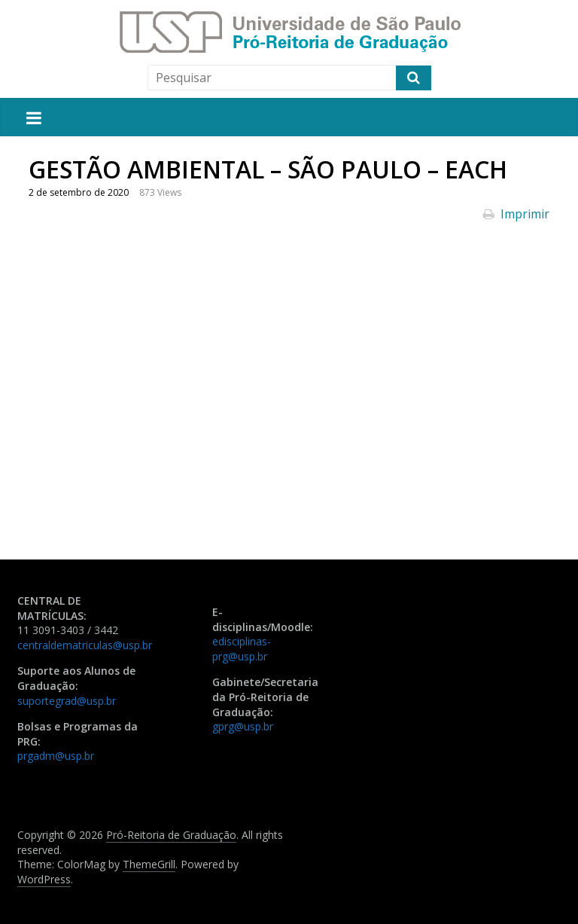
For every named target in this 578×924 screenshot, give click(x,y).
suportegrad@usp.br (67, 701)
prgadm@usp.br (56, 756)
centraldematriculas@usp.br (85, 645)
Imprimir (516, 214)
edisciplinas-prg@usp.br (242, 649)
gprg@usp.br (243, 726)
